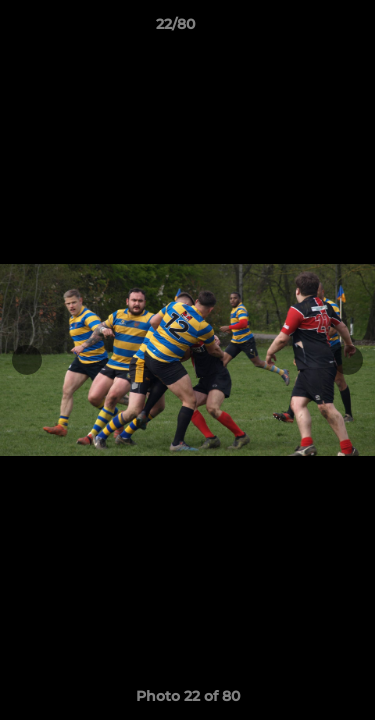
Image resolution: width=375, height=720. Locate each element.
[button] (303, 29)
